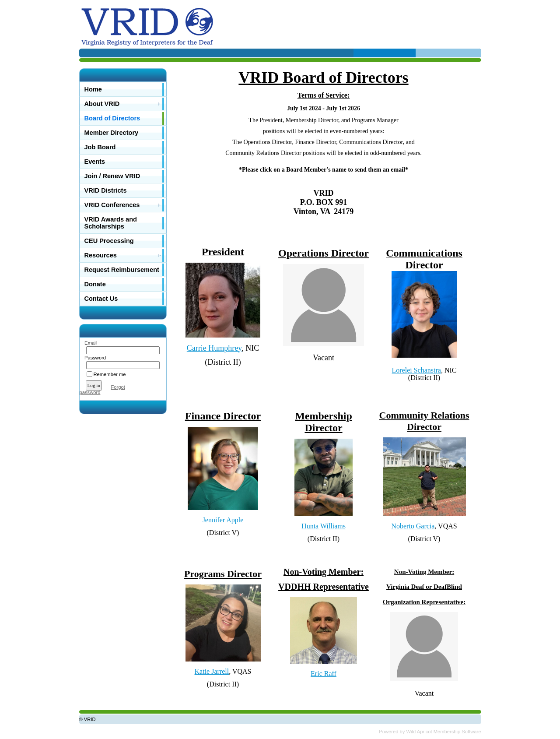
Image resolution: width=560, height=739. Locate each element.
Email (89, 343)
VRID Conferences (112, 205)
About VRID (102, 104)
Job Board (100, 147)
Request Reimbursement (122, 270)
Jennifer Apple (223, 520)
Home (93, 89)
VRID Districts (106, 190)
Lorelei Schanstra (416, 370)
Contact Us (101, 299)
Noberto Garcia (413, 526)
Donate (95, 284)
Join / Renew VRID (112, 176)
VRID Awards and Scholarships (111, 223)
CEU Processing (109, 241)
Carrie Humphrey (214, 348)
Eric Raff (324, 674)
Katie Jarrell (212, 671)
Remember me (110, 374)
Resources (101, 255)
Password (94, 358)
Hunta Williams (324, 526)
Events (95, 162)
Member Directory (112, 133)
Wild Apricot (419, 732)
